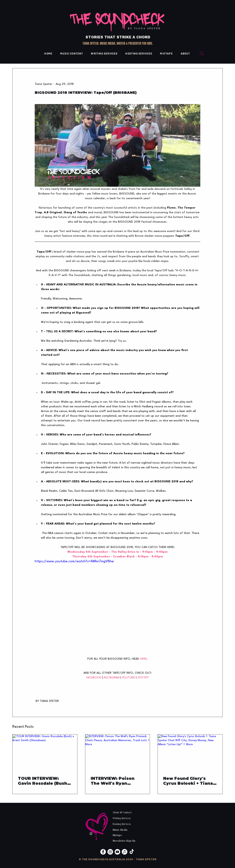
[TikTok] (132, 852)
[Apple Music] (125, 852)
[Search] (202, 54)
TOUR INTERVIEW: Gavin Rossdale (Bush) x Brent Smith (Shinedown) (43, 781)
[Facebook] (103, 852)
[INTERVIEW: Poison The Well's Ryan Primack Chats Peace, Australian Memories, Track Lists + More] (118, 753)
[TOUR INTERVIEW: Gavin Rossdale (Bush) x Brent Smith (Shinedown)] (45, 753)
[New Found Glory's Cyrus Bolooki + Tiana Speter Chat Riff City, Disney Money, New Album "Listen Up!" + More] (190, 753)
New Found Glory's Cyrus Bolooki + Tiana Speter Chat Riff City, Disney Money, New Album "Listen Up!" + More (188, 781)
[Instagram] (110, 852)
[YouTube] (117, 852)
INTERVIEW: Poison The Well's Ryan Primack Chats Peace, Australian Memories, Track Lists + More (116, 781)
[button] (117, 859)
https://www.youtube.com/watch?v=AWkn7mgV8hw (74, 562)
